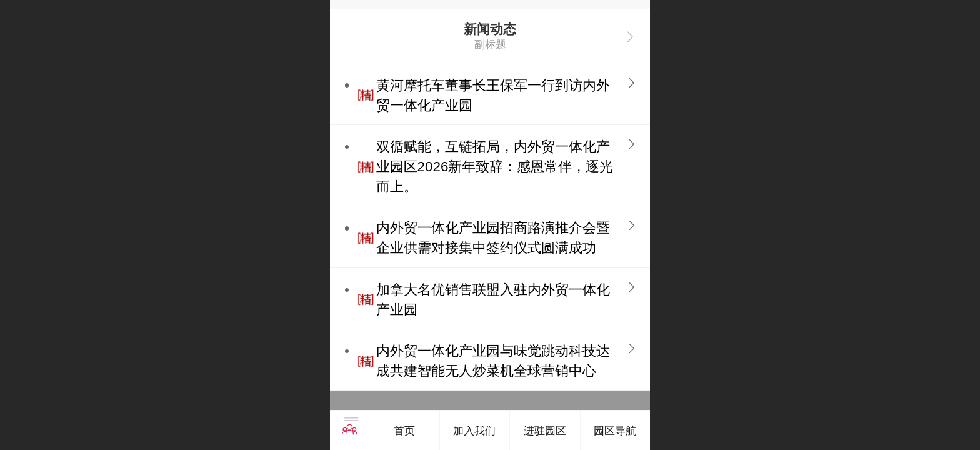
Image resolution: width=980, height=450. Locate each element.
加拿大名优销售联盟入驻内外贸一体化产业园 (493, 300)
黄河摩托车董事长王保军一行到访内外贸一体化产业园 (493, 95)
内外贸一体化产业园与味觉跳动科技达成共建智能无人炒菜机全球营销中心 (493, 361)
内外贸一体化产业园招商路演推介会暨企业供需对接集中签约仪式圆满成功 (493, 238)
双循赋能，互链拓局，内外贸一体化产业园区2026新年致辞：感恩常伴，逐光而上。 (495, 167)
